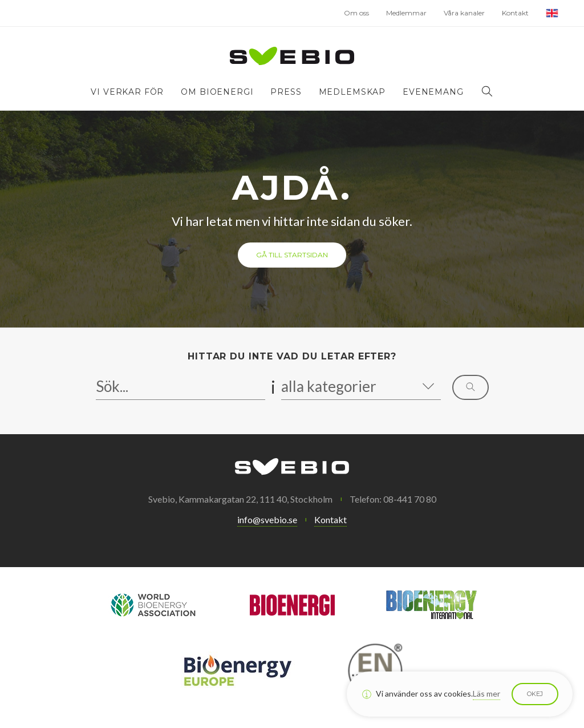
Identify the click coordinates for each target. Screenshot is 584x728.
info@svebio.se (267, 519)
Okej (535, 694)
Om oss (356, 13)
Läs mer (486, 693)
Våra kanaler (464, 13)
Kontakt (515, 13)
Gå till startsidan (292, 255)
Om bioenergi (217, 92)
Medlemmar (406, 13)
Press (286, 92)
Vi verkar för (127, 92)
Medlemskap (352, 92)
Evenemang (433, 92)
